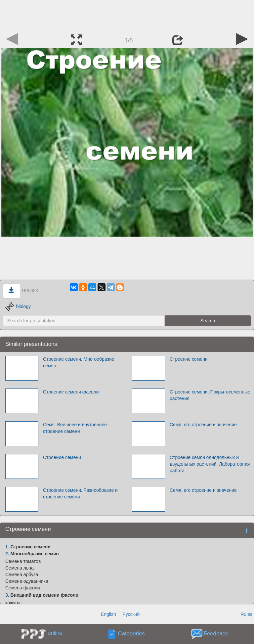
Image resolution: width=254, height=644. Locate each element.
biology (18, 306)
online (55, 633)
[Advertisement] (127, 15)
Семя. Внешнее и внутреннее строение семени (75, 428)
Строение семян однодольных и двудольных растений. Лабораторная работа (210, 464)
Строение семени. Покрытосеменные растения (210, 395)
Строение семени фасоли (71, 392)
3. (7, 595)
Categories (131, 634)
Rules (246, 614)
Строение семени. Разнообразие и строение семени (80, 493)
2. (7, 554)
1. (7, 547)
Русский (131, 614)
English (108, 614)
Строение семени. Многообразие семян (79, 362)
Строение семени (189, 359)
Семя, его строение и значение (203, 425)
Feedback (216, 634)
